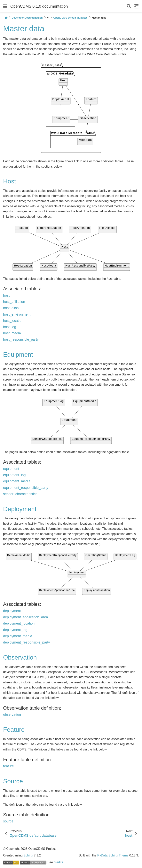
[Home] (6, 18)
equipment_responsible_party (26, 488)
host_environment (17, 314)
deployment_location (19, 623)
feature (8, 766)
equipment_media (17, 481)
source (8, 821)
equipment (11, 469)
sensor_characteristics (20, 494)
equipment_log (14, 475)
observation (12, 715)
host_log (10, 327)
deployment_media (18, 636)
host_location (13, 321)
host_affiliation (14, 302)
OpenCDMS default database (71, 18)
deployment (12, 611)
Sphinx (28, 855)
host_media (12, 333)
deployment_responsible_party (27, 642)
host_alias (11, 308)
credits (58, 862)
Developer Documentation (27, 18)
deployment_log (15, 630)
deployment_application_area (26, 617)
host (6, 295)
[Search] (129, 6)
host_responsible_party (21, 339)
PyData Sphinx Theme (113, 855)
